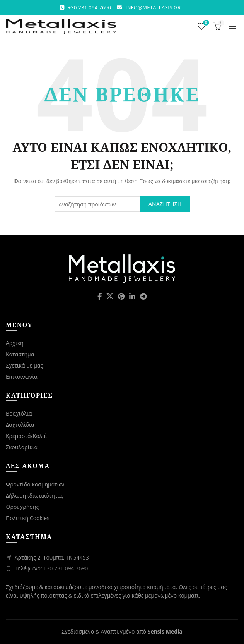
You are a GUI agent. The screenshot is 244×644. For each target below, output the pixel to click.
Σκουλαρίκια (22, 447)
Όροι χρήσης (22, 507)
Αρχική (15, 343)
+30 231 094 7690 (90, 7)
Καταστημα (20, 354)
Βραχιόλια (19, 413)
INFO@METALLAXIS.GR (153, 7)
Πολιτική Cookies (28, 518)
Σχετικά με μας (24, 365)
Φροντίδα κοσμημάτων (35, 484)
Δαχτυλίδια (20, 425)
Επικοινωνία (21, 377)
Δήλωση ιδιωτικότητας (35, 495)
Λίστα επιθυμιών (206, 23)
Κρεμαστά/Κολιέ (26, 436)
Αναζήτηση (165, 204)
